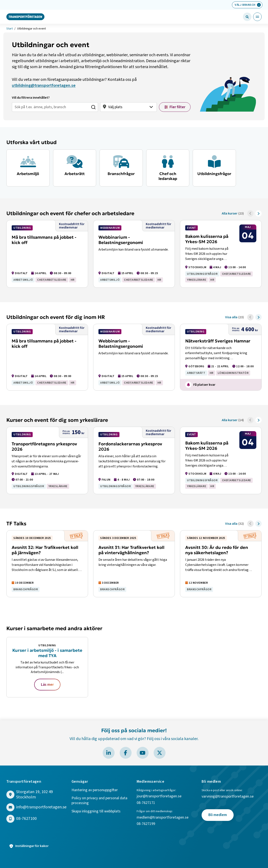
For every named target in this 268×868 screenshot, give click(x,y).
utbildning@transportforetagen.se (44, 86)
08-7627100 (26, 819)
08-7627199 (146, 824)
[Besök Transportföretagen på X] (160, 753)
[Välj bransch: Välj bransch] (247, 5)
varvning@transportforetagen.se (228, 797)
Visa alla (231, 317)
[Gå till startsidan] (25, 17)
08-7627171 (146, 803)
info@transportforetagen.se (41, 807)
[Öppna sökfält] (247, 17)
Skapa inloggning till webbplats (96, 811)
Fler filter (177, 107)
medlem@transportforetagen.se (163, 818)
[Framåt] (258, 213)
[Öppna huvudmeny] (257, 17)
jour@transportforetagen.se (159, 796)
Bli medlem (218, 815)
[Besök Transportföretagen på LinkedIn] (109, 753)
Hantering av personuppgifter (95, 790)
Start (10, 29)
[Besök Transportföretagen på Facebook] (126, 753)
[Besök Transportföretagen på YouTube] (143, 753)
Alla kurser (230, 213)
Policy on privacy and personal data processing (99, 801)
